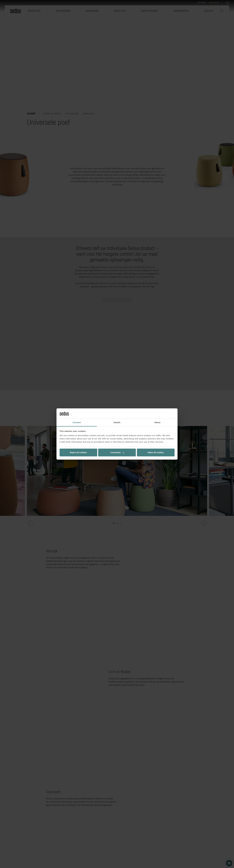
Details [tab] (117, 422)
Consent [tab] (77, 422)
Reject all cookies (78, 452)
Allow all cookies (156, 452)
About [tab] (157, 422)
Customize (117, 452)
